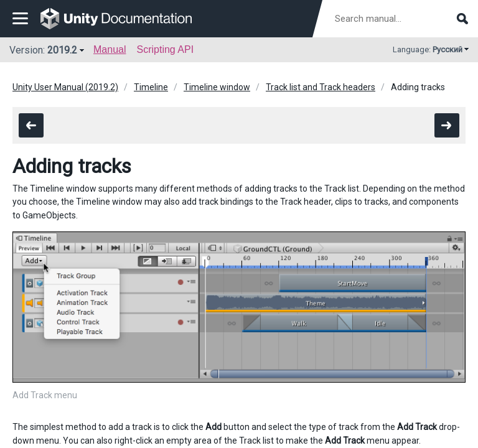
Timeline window (217, 87)
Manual (110, 49)
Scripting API (165, 49)
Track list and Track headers (321, 87)
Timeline (151, 87)
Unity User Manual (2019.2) (65, 87)
